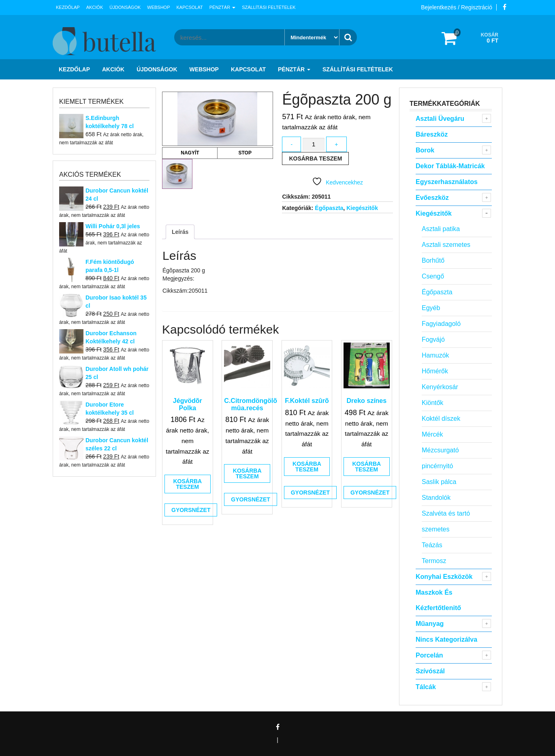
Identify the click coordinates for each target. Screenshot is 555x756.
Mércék (432, 434)
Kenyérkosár (440, 387)
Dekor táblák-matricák (450, 166)
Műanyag (430, 624)
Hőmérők (435, 371)
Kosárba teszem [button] (187, 484)
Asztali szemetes (446, 245)
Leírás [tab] (180, 232)
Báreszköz (432, 134)
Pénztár (222, 7)
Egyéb (431, 308)
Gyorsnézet (191, 510)
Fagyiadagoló (441, 324)
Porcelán (429, 655)
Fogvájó (433, 339)
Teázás (432, 545)
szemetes (435, 529)
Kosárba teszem (315, 158)
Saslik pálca (439, 482)
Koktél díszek (441, 419)
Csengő (433, 276)
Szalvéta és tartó (446, 513)
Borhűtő (433, 260)
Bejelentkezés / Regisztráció (457, 7)
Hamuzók (435, 355)
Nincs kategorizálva (446, 639)
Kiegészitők (362, 208)
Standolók (436, 498)
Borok (425, 150)
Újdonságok (125, 7)
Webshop (158, 7)
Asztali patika (441, 229)
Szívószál (430, 671)
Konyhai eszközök (444, 577)
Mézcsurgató (440, 450)
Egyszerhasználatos (447, 182)
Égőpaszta (329, 208)
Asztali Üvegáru (440, 119)
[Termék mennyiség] (314, 145)
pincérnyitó (437, 466)
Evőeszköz (432, 198)
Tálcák (426, 687)
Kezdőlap (68, 7)
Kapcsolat (190, 7)
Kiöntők (432, 403)
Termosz (434, 561)
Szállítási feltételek (269, 7)
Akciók (95, 7)
